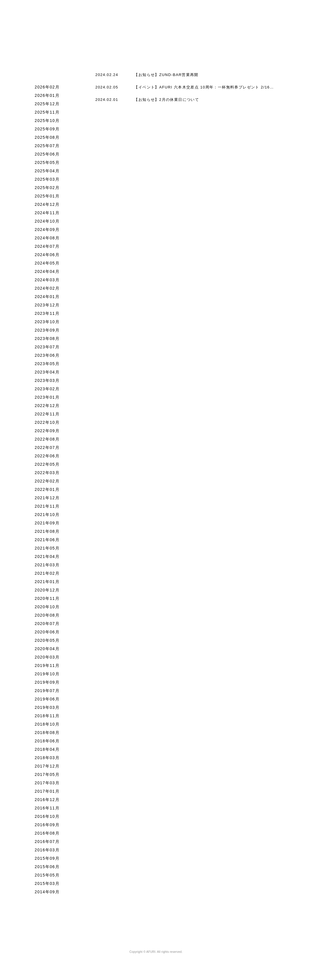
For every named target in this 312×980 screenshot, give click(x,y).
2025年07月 (47, 156)
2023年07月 (47, 357)
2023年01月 (47, 407)
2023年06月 (47, 365)
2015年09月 (47, 868)
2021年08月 (47, 541)
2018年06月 (47, 751)
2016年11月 (47, 818)
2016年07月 (47, 852)
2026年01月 (47, 106)
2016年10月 (47, 826)
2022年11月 (47, 424)
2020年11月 (47, 609)
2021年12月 (47, 508)
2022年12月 (47, 416)
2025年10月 (47, 131)
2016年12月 (47, 810)
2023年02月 (47, 399)
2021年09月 (47, 533)
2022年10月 (47, 432)
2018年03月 (47, 768)
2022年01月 (47, 500)
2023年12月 (47, 315)
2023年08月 (47, 349)
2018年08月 (47, 743)
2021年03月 (47, 575)
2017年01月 (47, 801)
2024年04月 (47, 282)
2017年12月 (47, 776)
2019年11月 (47, 676)
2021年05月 (47, 558)
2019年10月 (47, 684)
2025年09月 (47, 139)
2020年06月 (47, 642)
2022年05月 (47, 474)
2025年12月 (47, 114)
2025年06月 (47, 164)
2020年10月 (47, 617)
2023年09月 (47, 340)
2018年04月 (47, 759)
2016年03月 (47, 860)
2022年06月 (47, 466)
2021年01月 (47, 592)
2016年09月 (47, 835)
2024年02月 (47, 298)
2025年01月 (47, 206)
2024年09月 (47, 240)
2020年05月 (47, 650)
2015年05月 (47, 885)
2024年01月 (47, 307)
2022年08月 (47, 449)
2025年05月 (47, 173)
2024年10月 (47, 231)
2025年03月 (47, 189)
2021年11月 (47, 516)
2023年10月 (47, 332)
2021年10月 (47, 525)
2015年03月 (47, 894)
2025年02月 (47, 198)
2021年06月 (47, 550)
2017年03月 (47, 793)
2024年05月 (47, 273)
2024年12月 (47, 215)
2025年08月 (47, 147)
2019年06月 (47, 709)
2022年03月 (47, 483)
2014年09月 (47, 902)
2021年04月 (47, 567)
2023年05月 (47, 374)
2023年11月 (47, 323)
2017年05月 (47, 785)
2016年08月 (47, 843)
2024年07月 (47, 256)
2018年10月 (47, 734)
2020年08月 (47, 625)
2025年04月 (47, 181)
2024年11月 (47, 223)
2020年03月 (47, 667)
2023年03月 (47, 391)
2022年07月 (47, 458)
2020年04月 (47, 659)
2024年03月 (47, 290)
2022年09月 (47, 441)
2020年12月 (47, 600)
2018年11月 (47, 726)
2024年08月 (47, 248)
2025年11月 (47, 122)
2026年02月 (47, 97)
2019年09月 (47, 692)
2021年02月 (47, 583)
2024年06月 (47, 265)
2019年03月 (47, 718)
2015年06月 (47, 877)
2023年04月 (47, 382)
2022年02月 (47, 491)
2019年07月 (47, 701)
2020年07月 (47, 634)
